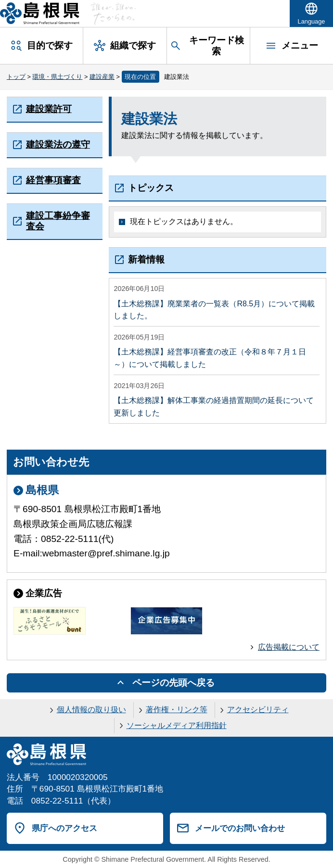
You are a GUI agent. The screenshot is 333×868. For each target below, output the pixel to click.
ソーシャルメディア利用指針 (177, 725)
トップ (16, 77)
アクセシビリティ (258, 710)
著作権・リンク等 (177, 710)
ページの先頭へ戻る (173, 683)
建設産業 (102, 77)
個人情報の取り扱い (91, 710)
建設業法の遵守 (58, 145)
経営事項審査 (53, 180)
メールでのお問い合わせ (240, 828)
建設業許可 (49, 109)
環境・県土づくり (57, 77)
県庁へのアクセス (64, 828)
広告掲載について (289, 647)
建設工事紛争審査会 (58, 221)
